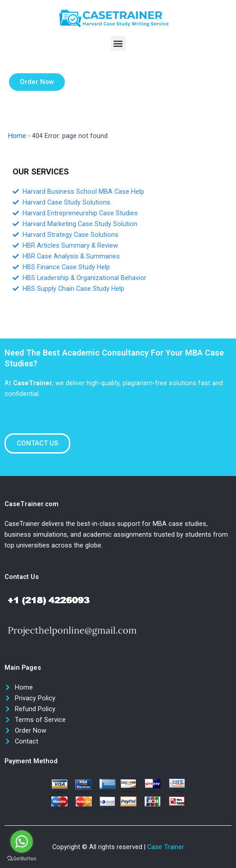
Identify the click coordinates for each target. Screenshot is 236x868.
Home (17, 136)
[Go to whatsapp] (22, 841)
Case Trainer (166, 847)
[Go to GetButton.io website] (22, 859)
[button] (118, 43)
